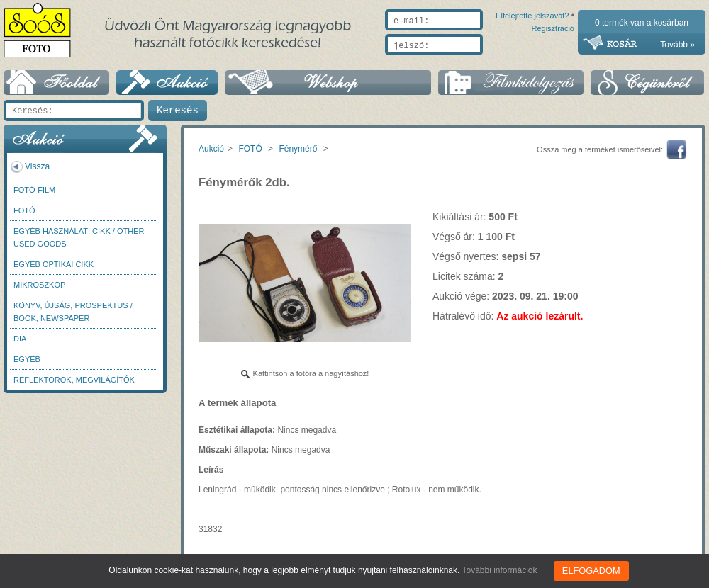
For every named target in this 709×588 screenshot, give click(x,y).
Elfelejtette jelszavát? (487, 62)
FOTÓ (24, 210)
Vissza (37, 166)
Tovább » (677, 45)
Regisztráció (553, 62)
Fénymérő (298, 149)
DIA (20, 339)
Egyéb (27, 359)
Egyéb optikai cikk (54, 264)
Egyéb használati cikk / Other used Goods (79, 237)
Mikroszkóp (39, 285)
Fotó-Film (34, 190)
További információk (501, 570)
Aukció (211, 149)
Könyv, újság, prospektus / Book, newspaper (73, 312)
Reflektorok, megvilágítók (74, 380)
